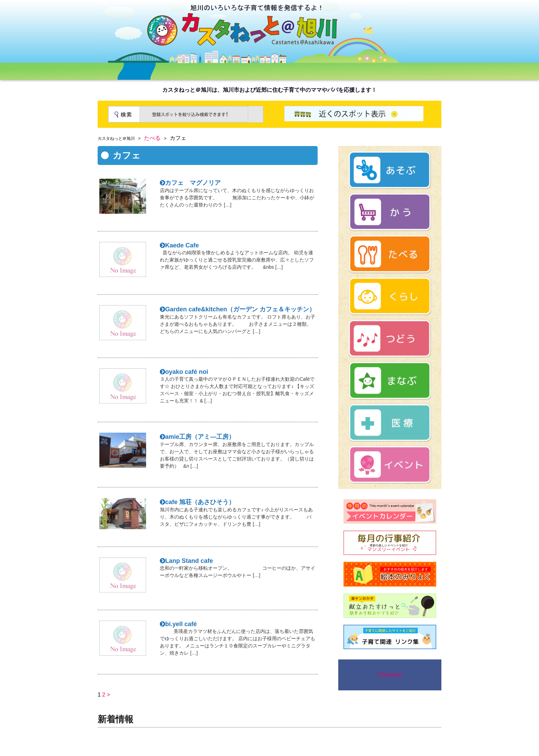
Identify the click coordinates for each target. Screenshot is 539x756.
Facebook (390, 675)
